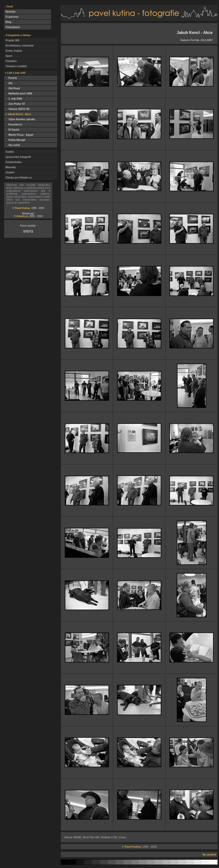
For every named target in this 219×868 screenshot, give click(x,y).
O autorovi (11, 17)
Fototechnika (13, 162)
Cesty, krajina (13, 51)
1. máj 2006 (13, 99)
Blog (8, 22)
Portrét (10, 78)
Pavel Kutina (22, 208)
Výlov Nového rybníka (20, 119)
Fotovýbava (12, 27)
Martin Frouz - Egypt (19, 135)
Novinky (10, 12)
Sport (8, 56)
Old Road (12, 88)
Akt (8, 83)
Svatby (9, 152)
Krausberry (13, 125)
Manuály (10, 167)
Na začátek (209, 854)
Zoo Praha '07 (15, 104)
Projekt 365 (12, 40)
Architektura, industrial (19, 46)
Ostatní (9, 172)
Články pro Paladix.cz (18, 178)
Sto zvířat (12, 145)
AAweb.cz (22, 216)
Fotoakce (10, 61)
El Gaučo (12, 130)
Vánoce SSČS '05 (17, 109)
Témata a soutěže (15, 66)
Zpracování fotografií (18, 157)
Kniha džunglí (15, 140)
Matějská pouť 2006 (18, 94)
